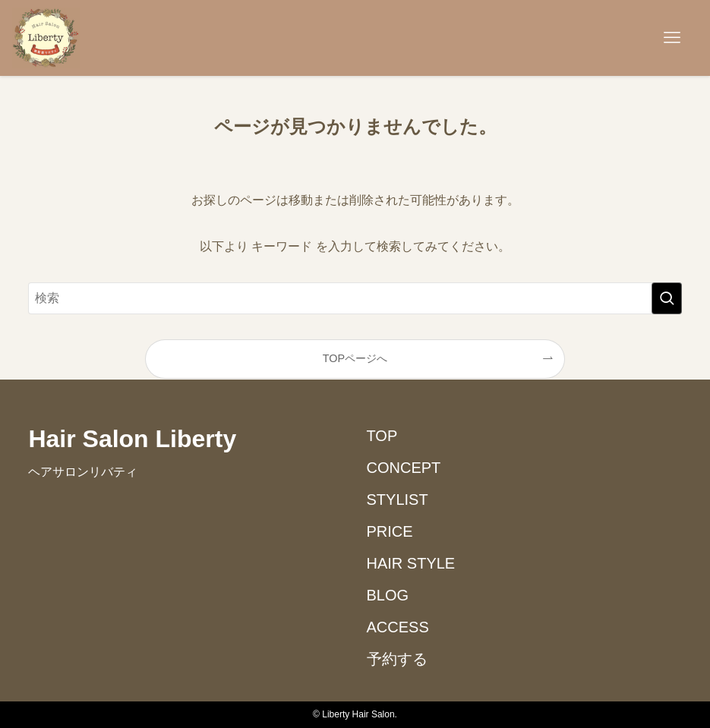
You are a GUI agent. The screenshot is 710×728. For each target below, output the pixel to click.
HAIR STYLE (411, 563)
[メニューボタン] (672, 38)
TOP (382, 436)
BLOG (388, 595)
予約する (397, 659)
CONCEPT (404, 468)
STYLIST (398, 500)
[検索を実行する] (667, 298)
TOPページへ (355, 358)
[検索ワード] (355, 298)
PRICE (390, 531)
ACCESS (398, 627)
